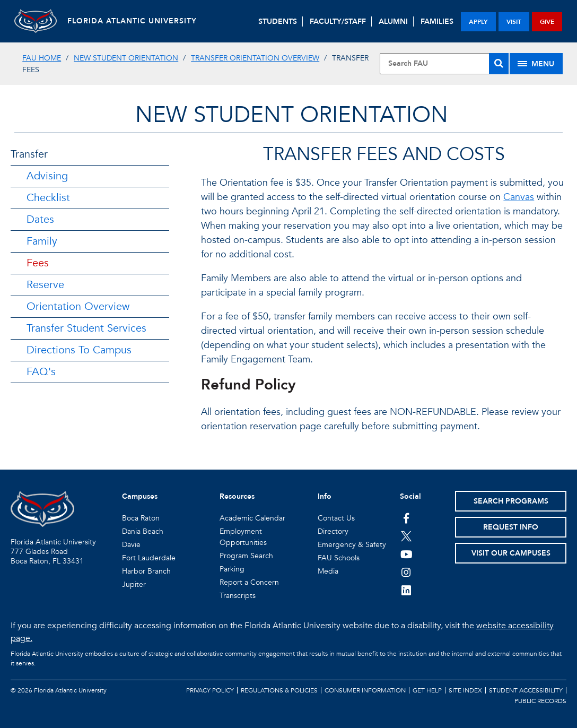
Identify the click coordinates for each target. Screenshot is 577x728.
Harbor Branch (146, 571)
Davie (131, 545)
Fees (38, 263)
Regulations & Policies (279, 690)
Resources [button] (237, 496)
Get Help (427, 690)
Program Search (246, 556)
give (547, 22)
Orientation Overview (78, 306)
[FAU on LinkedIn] (406, 590)
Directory (333, 531)
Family (42, 241)
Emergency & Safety (352, 545)
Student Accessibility (526, 690)
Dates (40, 219)
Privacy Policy (210, 690)
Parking (232, 569)
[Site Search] (444, 64)
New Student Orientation (126, 58)
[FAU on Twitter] (406, 536)
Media (328, 571)
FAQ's (41, 372)
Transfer (29, 154)
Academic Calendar (252, 518)
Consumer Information (365, 690)
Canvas (519, 197)
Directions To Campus (79, 350)
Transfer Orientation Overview (255, 58)
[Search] (499, 64)
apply (478, 22)
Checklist (48, 198)
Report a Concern (249, 582)
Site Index (465, 690)
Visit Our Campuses (511, 553)
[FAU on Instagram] (406, 572)
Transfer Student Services (86, 328)
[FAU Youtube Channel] (406, 554)
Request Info (511, 527)
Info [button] (325, 496)
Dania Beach (143, 531)
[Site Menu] (536, 64)
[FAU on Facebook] (406, 518)
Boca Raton (141, 518)
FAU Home (42, 58)
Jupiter (134, 584)
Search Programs (511, 501)
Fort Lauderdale (149, 558)
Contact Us (336, 518)
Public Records (540, 701)
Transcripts (238, 596)
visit (514, 22)
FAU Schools (339, 558)
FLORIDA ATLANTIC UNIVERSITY (132, 21)
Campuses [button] (140, 496)
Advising (47, 176)
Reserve (45, 285)
